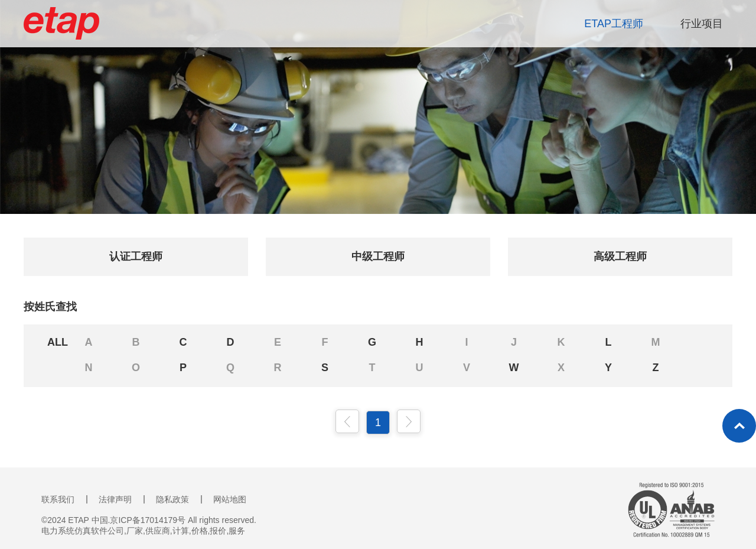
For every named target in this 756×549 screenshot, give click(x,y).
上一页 (347, 421)
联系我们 (58, 499)
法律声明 (115, 499)
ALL (58, 342)
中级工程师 (378, 256)
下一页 (409, 421)
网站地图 (230, 499)
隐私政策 (172, 499)
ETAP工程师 (614, 24)
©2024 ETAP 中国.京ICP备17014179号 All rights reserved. (149, 520)
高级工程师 (620, 256)
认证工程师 (136, 256)
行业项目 (702, 24)
